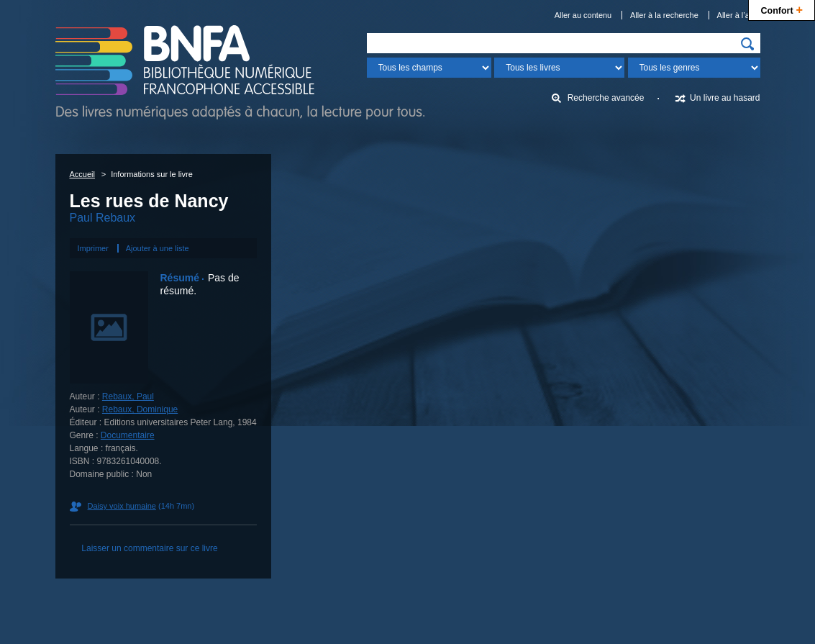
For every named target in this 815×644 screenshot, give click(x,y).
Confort (782, 9)
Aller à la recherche (664, 15)
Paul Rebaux (103, 218)
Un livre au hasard (725, 98)
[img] (747, 44)
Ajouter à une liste (158, 248)
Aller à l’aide (739, 15)
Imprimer (93, 248)
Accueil (82, 174)
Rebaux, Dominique (140, 409)
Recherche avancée (606, 98)
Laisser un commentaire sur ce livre (149, 548)
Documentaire (128, 435)
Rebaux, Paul (128, 396)
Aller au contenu (583, 15)
